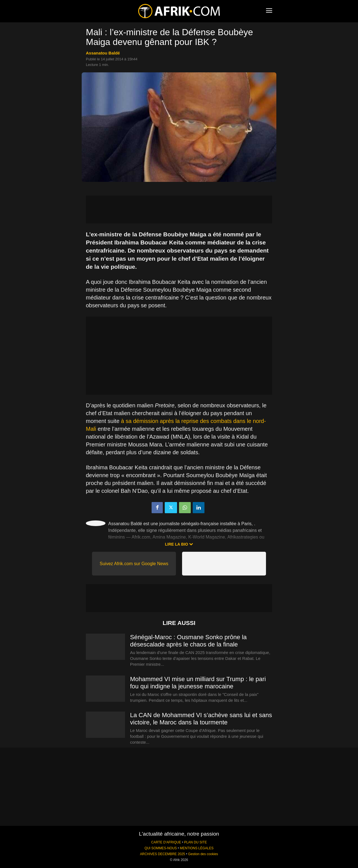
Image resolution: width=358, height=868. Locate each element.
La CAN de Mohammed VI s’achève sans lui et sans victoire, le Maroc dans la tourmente (201, 719)
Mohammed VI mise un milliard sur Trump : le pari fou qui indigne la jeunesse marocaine (198, 683)
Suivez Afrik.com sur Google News (134, 564)
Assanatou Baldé (103, 53)
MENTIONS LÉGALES (197, 848)
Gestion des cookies (203, 854)
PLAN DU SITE (195, 842)
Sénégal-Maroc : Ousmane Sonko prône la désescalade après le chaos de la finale (188, 641)
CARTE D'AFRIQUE (166, 842)
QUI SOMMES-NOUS (161, 848)
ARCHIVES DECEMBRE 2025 (162, 854)
